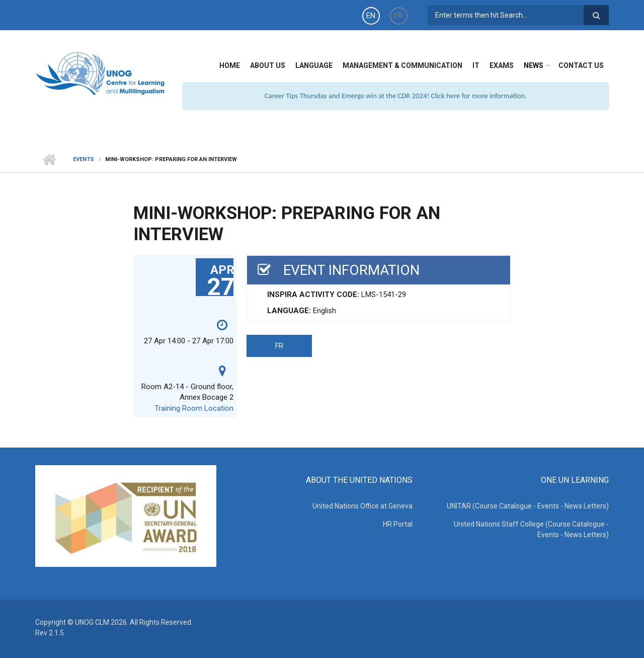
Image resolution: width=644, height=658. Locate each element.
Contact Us (581, 65)
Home (230, 65)
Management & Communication (403, 65)
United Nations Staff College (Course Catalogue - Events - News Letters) (531, 529)
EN (371, 16)
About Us (268, 65)
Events (84, 159)
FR (398, 16)
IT (476, 65)
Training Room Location (194, 408)
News (534, 65)
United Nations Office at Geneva (363, 506)
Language (314, 65)
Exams (502, 65)
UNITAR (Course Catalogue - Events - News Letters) (528, 506)
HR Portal (398, 524)
